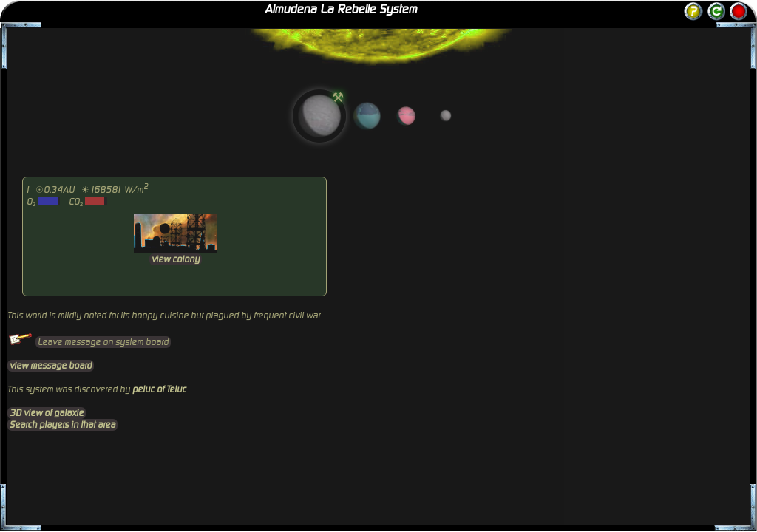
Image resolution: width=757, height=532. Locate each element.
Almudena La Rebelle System (341, 10)
